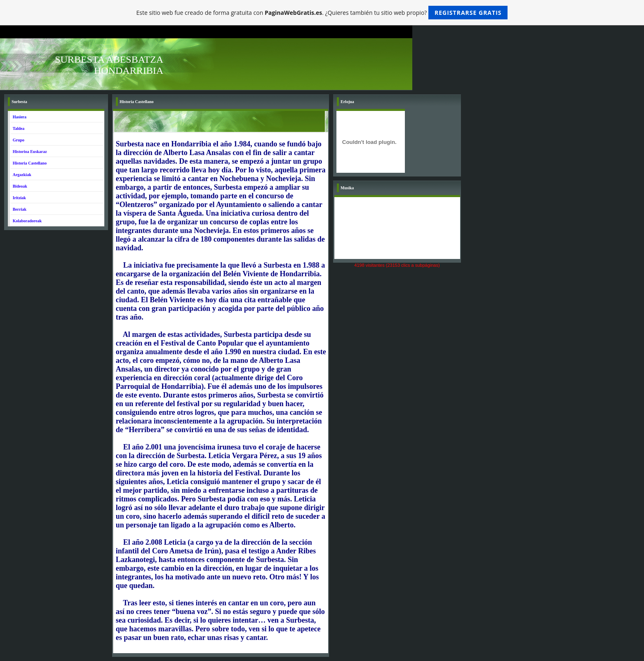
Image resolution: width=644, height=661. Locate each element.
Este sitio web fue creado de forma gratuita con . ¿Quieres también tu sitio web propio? (322, 13)
